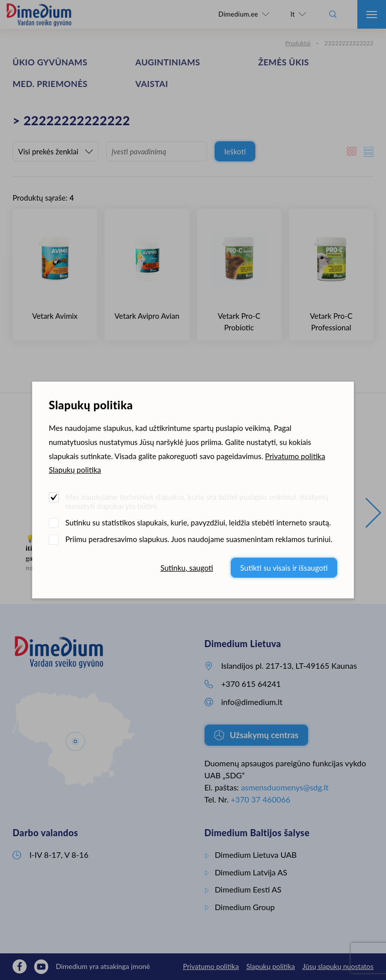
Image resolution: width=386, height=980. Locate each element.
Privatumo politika (295, 456)
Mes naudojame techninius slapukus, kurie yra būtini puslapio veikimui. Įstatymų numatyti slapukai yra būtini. (197, 501)
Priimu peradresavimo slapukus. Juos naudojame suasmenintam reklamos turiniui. (199, 539)
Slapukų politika (75, 470)
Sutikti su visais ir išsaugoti (284, 568)
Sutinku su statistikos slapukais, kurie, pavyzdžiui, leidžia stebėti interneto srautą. (198, 522)
